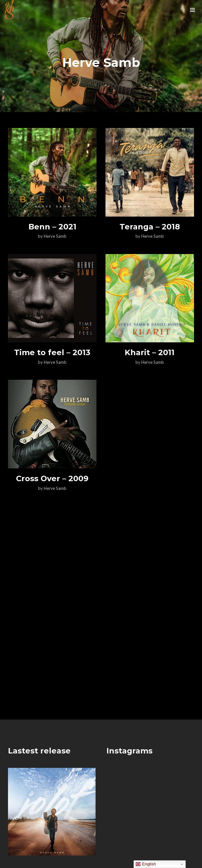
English (146, 864)
